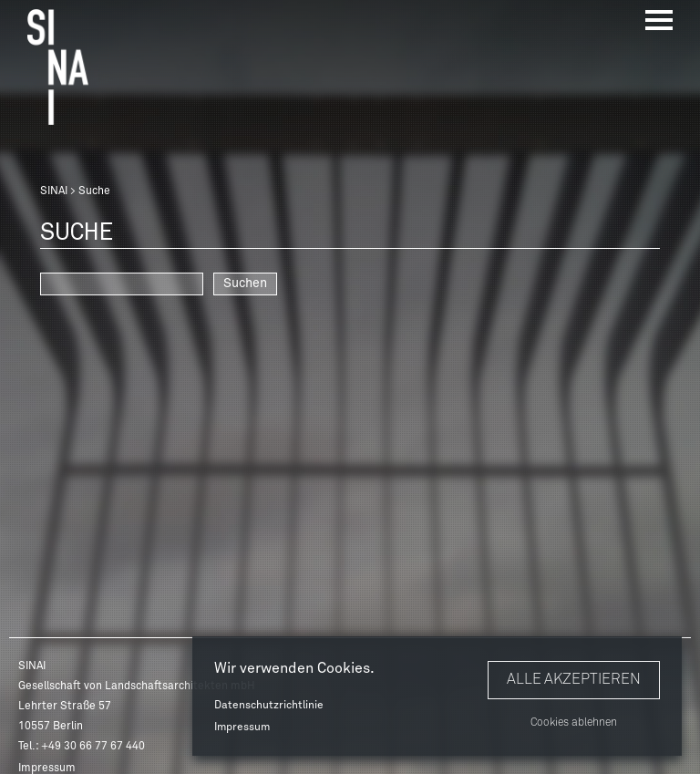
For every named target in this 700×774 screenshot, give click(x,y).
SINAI (54, 191)
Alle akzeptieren (574, 679)
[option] (350, 387)
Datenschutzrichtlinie (269, 706)
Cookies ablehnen (574, 723)
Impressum (242, 728)
